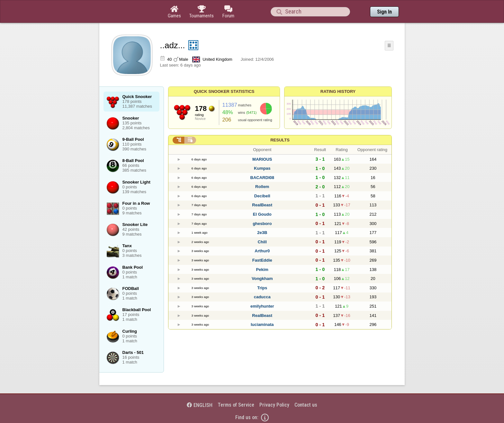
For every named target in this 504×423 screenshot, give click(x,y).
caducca (262, 297)
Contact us (306, 405)
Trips (262, 288)
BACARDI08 (262, 178)
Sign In (384, 12)
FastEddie (262, 260)
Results (280, 140)
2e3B (262, 233)
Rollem (262, 187)
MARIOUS (262, 159)
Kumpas (262, 168)
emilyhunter (262, 306)
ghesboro (262, 224)
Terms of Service (236, 405)
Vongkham (262, 279)
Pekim (262, 270)
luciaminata (262, 324)
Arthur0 (262, 251)
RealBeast (262, 205)
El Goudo (262, 214)
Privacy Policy (274, 405)
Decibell (262, 196)
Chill (262, 242)
